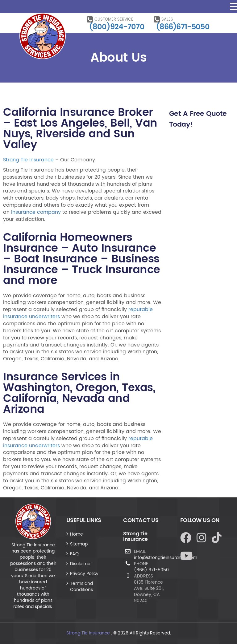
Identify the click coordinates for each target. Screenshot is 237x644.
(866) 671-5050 (151, 570)
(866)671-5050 (183, 27)
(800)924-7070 (117, 27)
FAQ (74, 554)
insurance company (36, 212)
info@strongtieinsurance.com (166, 558)
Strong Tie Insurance (28, 160)
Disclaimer (81, 564)
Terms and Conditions (81, 587)
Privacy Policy (84, 574)
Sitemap (79, 544)
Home (77, 534)
